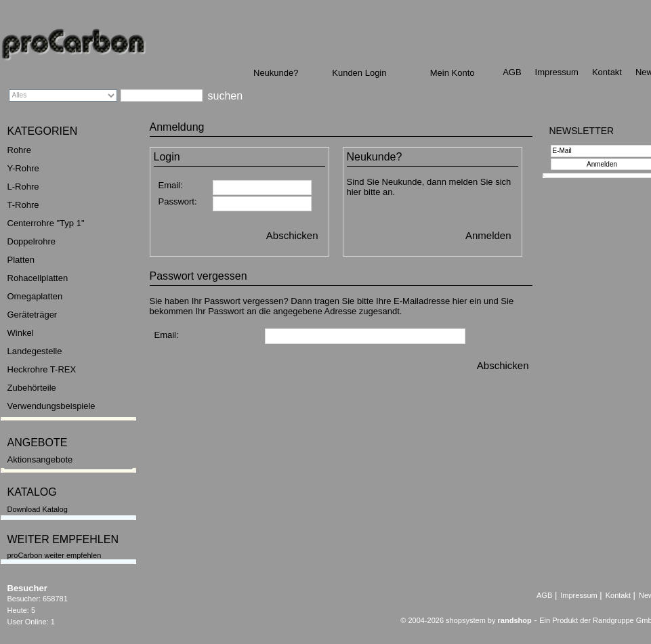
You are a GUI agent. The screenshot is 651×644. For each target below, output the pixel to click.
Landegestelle (35, 351)
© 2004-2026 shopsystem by (466, 620)
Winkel (21, 333)
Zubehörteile (32, 388)
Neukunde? (276, 73)
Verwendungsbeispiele (51, 406)
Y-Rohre (23, 168)
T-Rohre (23, 205)
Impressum (557, 72)
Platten (21, 260)
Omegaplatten (35, 296)
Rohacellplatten (38, 278)
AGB (512, 72)
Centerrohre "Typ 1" (46, 223)
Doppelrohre (32, 241)
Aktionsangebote (40, 459)
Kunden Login (359, 73)
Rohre (19, 150)
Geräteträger (33, 315)
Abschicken (292, 235)
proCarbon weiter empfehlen (55, 555)
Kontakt (607, 72)
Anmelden (488, 235)
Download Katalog (38, 509)
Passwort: (178, 201)
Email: (171, 185)
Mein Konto (453, 73)
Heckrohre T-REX (42, 369)
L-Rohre (23, 187)
